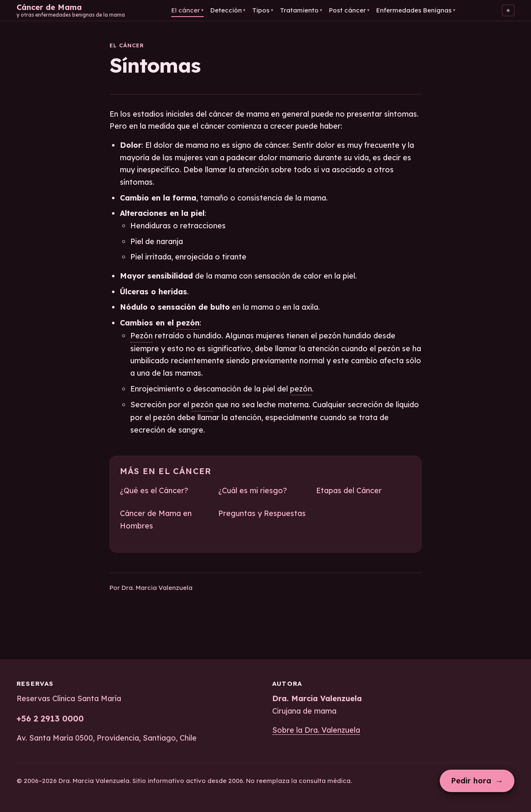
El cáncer (188, 10)
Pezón (141, 336)
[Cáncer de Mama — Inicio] (71, 10)
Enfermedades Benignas (416, 10)
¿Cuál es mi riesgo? (253, 490)
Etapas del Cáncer (349, 490)
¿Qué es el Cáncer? (154, 490)
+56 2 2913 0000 (50, 718)
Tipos (263, 10)
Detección (228, 10)
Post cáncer (349, 10)
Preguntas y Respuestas (262, 513)
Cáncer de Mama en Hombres (156, 520)
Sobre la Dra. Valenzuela (316, 730)
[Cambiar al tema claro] (508, 10)
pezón (188, 323)
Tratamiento (301, 10)
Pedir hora (477, 781)
